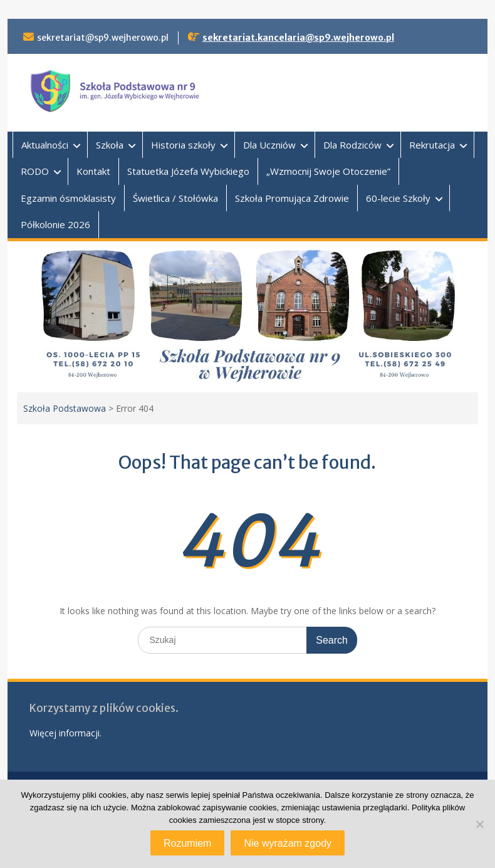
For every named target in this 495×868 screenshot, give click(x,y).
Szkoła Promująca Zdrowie (292, 198)
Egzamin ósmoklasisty (68, 198)
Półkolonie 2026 (55, 224)
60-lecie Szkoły (398, 198)
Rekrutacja (432, 145)
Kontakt (93, 171)
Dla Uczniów (269, 145)
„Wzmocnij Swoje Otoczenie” (328, 171)
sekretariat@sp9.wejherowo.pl (103, 38)
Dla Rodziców (352, 145)
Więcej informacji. (65, 733)
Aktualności (45, 145)
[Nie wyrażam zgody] (479, 824)
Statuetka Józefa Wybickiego (188, 171)
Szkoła (110, 145)
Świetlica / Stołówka (175, 198)
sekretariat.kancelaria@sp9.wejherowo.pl (298, 38)
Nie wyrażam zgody (288, 843)
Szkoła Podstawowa (65, 408)
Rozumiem (187, 843)
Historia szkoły (183, 145)
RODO (35, 171)
